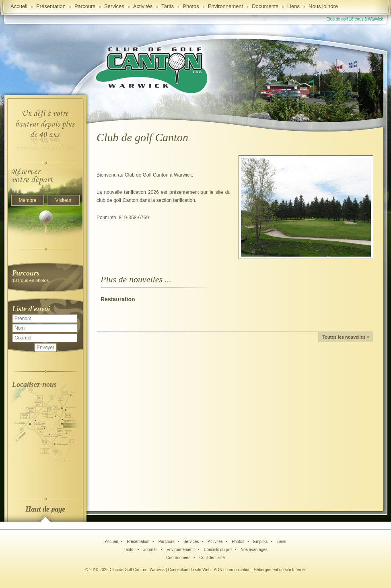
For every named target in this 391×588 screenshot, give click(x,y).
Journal (150, 550)
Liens (293, 6)
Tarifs (129, 550)
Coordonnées (178, 558)
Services (114, 6)
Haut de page (46, 509)
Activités (215, 542)
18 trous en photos (45, 276)
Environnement (225, 6)
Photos (238, 542)
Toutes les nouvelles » (346, 337)
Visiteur (64, 200)
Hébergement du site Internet (280, 570)
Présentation (138, 542)
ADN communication (232, 570)
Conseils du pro (217, 550)
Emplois (261, 542)
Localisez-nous (34, 384)
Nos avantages (254, 550)
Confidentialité (212, 558)
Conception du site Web (189, 570)
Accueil (19, 6)
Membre (27, 200)
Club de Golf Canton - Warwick (137, 570)
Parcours (167, 542)
